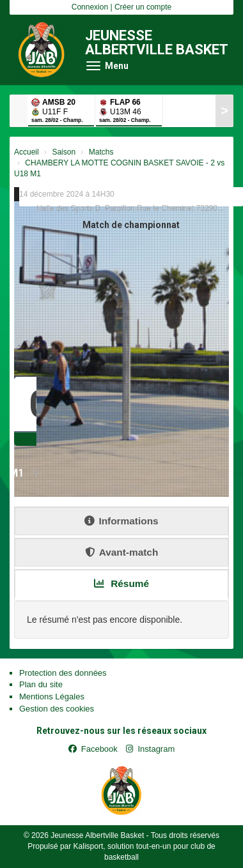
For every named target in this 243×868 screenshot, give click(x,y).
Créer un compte (143, 7)
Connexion (90, 7)
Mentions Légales (52, 697)
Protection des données (63, 673)
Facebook (93, 749)
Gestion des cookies (57, 709)
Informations (121, 521)
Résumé (121, 583)
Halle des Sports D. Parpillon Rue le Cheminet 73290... (130, 208)
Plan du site (41, 684)
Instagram (150, 749)
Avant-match (122, 552)
